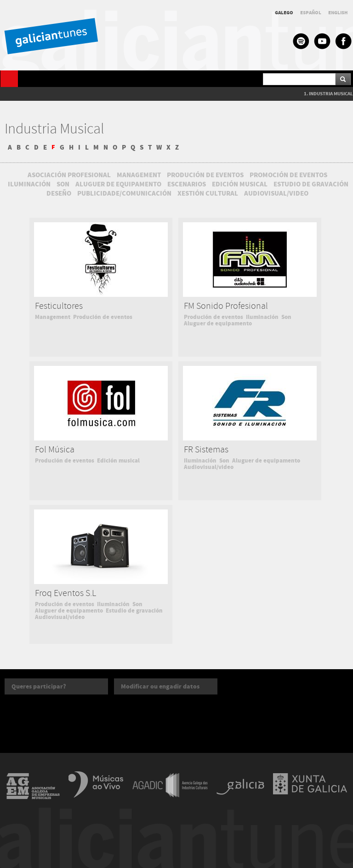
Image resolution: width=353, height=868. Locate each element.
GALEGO (284, 13)
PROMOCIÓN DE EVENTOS (288, 175)
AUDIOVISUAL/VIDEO (276, 193)
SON (63, 184)
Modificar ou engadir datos (160, 686)
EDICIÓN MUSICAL (240, 184)
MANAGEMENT (139, 175)
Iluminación (262, 317)
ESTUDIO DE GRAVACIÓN (311, 184)
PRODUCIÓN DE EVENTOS (205, 175)
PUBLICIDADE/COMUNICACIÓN (124, 193)
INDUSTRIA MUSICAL (331, 94)
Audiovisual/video (209, 467)
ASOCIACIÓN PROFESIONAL (69, 175)
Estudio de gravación (134, 611)
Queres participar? (39, 686)
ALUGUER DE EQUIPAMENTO (118, 184)
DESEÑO (59, 193)
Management (53, 317)
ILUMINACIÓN (29, 184)
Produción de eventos (103, 317)
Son (286, 317)
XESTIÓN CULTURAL (208, 193)
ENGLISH (338, 13)
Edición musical (118, 461)
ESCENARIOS (187, 184)
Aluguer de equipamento (218, 324)
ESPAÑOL (311, 13)
